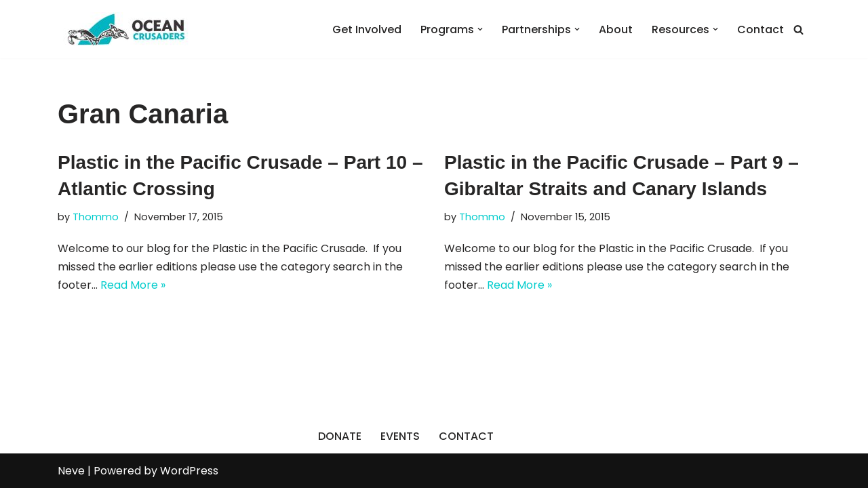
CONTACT (466, 436)
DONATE (340, 436)
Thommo (96, 217)
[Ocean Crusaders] (125, 29)
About (616, 29)
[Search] (798, 29)
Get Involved (367, 29)
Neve (71, 471)
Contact (761, 29)
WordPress (189, 471)
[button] (480, 29)
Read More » (133, 285)
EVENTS (400, 436)
